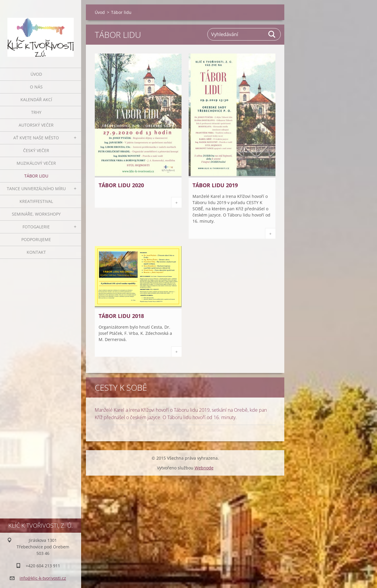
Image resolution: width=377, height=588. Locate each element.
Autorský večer (36, 125)
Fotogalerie (36, 227)
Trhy (36, 112)
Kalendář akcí (36, 100)
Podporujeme (36, 239)
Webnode (204, 468)
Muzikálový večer (36, 163)
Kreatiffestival (36, 201)
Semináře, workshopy (36, 214)
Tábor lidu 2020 (121, 185)
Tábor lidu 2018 (121, 316)
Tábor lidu (36, 176)
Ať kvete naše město (36, 138)
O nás (36, 87)
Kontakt (36, 252)
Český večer (36, 150)
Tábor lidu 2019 (215, 185)
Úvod (36, 74)
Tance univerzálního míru (36, 189)
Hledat (272, 34)
